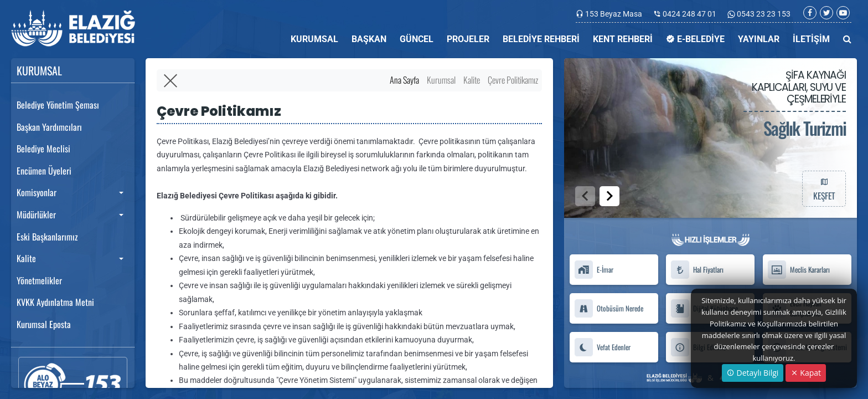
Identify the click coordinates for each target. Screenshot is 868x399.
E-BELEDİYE (695, 39)
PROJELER (468, 39)
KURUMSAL (314, 39)
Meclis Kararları (799, 270)
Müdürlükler (36, 214)
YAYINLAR (759, 39)
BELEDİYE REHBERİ (541, 39)
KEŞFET (824, 188)
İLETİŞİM (811, 39)
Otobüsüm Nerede (609, 308)
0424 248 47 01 (689, 14)
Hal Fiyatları (697, 270)
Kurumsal (441, 80)
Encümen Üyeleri (44, 171)
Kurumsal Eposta (44, 324)
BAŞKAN (369, 39)
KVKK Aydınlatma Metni (55, 302)
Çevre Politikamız (513, 80)
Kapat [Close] (806, 373)
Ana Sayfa (404, 80)
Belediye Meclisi (43, 149)
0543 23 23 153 (763, 14)
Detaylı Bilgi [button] (753, 373)
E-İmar (594, 270)
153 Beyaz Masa (614, 14)
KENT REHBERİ (623, 39)
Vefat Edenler (602, 347)
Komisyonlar (37, 192)
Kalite (26, 258)
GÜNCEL (417, 39)
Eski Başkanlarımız (47, 237)
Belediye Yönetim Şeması (58, 105)
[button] (609, 196)
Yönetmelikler (39, 280)
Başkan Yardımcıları (49, 127)
